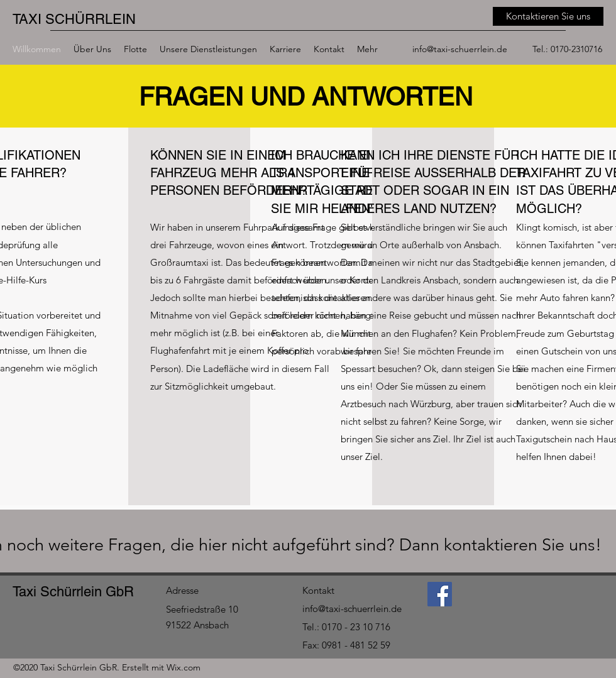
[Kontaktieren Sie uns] (548, 16)
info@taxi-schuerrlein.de (460, 49)
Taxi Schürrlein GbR (73, 592)
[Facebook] (440, 594)
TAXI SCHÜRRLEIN (74, 19)
